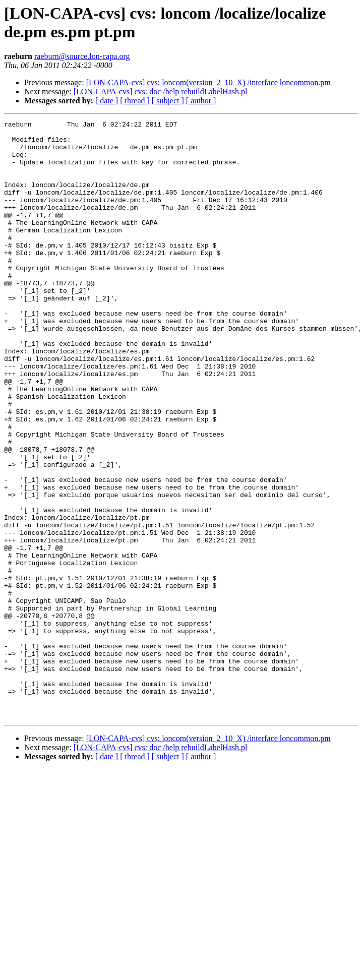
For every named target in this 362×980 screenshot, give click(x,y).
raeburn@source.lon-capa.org (82, 56)
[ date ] (107, 101)
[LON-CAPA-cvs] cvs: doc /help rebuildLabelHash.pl (161, 91)
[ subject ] (168, 101)
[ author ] (201, 101)
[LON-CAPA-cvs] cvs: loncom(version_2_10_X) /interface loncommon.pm (208, 82)
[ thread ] (135, 101)
